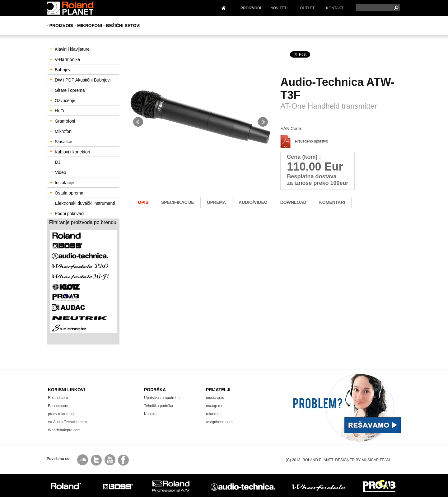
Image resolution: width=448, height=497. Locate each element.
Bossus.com (58, 406)
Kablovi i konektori (70, 152)
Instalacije (62, 183)
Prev (138, 122)
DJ (58, 162)
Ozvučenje (63, 101)
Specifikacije (178, 202)
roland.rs (213, 414)
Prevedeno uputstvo (304, 141)
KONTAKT (335, 8)
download (293, 202)
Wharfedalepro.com (64, 430)
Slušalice (61, 142)
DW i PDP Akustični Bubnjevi (80, 80)
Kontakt (150, 414)
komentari (332, 202)
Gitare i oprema (67, 90)
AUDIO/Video (253, 202)
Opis (143, 202)
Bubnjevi (61, 70)
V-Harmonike (65, 59)
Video (61, 172)
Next (263, 122)
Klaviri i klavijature (70, 49)
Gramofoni (62, 121)
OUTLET (307, 8)
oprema (216, 202)
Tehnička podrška (159, 406)
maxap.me (215, 406)
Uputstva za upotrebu (162, 398)
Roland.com (58, 398)
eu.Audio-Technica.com (67, 422)
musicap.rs (215, 398)
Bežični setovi (123, 26)
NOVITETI (279, 8)
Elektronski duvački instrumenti (85, 203)
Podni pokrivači (67, 213)
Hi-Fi (57, 111)
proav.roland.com (62, 414)
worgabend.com (219, 422)
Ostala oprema (67, 193)
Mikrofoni (61, 131)
